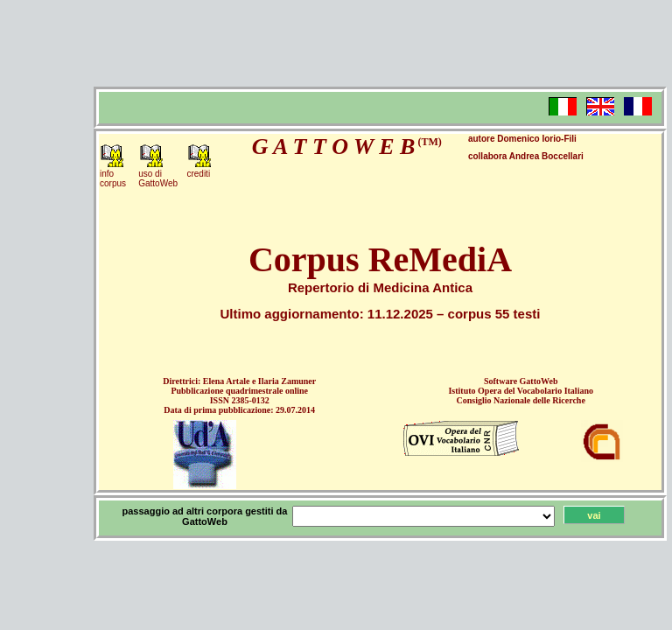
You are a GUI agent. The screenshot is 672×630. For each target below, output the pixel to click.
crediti (198, 174)
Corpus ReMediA (380, 259)
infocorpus (113, 178)
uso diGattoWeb (158, 178)
